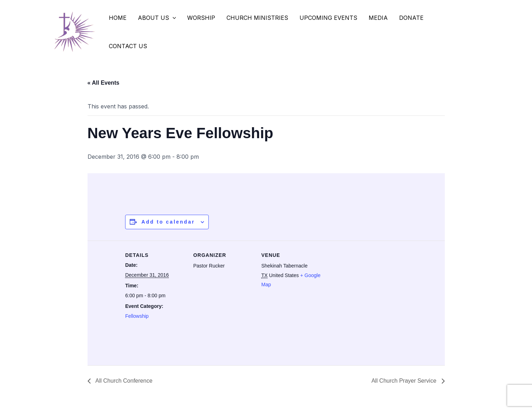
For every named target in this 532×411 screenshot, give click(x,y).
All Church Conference (124, 381)
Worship (201, 18)
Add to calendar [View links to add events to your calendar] (168, 222)
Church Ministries (257, 18)
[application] (173, 18)
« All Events (103, 83)
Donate (411, 18)
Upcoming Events (328, 18)
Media (378, 18)
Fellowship (137, 316)
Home (118, 18)
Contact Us (128, 46)
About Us (157, 18)
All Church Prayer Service (405, 381)
